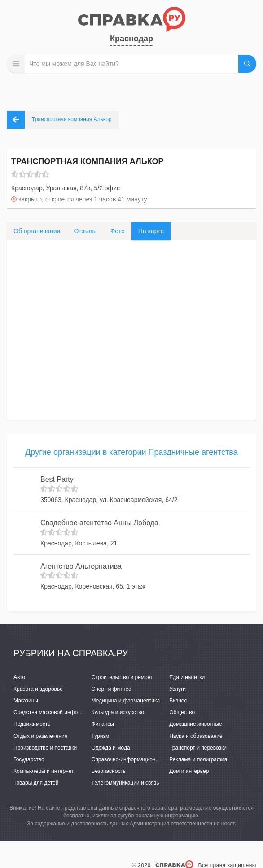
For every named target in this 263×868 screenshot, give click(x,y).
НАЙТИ (247, 64)
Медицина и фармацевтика (126, 701)
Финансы (103, 724)
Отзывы (85, 231)
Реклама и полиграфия (198, 759)
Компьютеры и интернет (44, 771)
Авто (19, 677)
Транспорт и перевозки (198, 748)
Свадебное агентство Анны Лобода (99, 523)
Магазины (26, 701)
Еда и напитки (187, 677)
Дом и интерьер (189, 771)
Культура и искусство (118, 712)
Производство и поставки (45, 748)
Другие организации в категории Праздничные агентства (131, 452)
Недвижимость (32, 724)
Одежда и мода (111, 748)
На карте (151, 231)
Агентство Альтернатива (81, 566)
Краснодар (131, 39)
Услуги (178, 689)
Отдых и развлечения (40, 736)
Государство (29, 759)
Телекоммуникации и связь (125, 783)
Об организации (37, 231)
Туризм (101, 736)
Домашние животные (196, 724)
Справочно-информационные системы (140, 759)
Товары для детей (36, 783)
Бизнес (178, 701)
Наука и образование (196, 736)
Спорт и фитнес (112, 689)
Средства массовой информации (55, 712)
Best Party (57, 479)
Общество (182, 712)
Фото (118, 231)
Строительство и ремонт (122, 677)
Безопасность (109, 771)
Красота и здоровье (38, 689)
